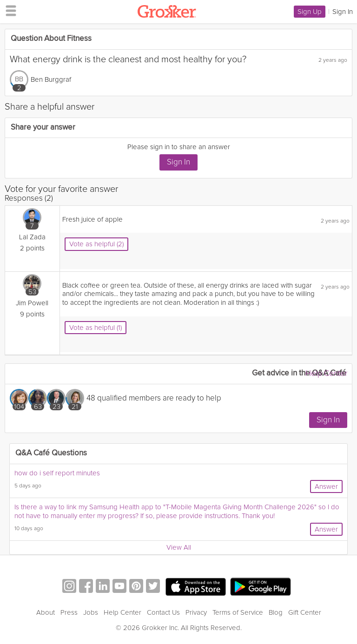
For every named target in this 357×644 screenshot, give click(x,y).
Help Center (326, 373)
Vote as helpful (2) (96, 244)
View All (179, 547)
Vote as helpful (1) (96, 328)
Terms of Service (238, 612)
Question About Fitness (51, 39)
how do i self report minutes (57, 473)
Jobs (91, 612)
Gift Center (305, 612)
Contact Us (163, 612)
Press (69, 612)
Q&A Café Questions (51, 453)
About (46, 612)
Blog (276, 612)
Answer (326, 486)
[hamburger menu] (8, 10)
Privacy (196, 612)
